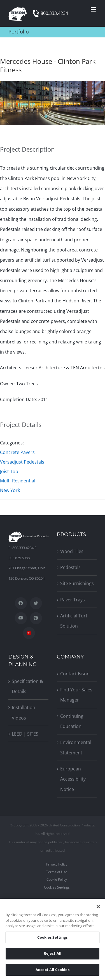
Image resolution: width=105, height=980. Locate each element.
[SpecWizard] (29, 633)
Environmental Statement (76, 747)
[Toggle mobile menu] (94, 9)
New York (10, 490)
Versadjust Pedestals (22, 462)
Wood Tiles (72, 551)
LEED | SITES (25, 734)
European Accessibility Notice (73, 779)
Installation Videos (24, 712)
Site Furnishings (77, 583)
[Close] (98, 908)
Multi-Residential (18, 481)
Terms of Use (57, 872)
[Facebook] (21, 603)
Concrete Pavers (17, 452)
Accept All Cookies (52, 971)
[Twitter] (36, 603)
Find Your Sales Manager (76, 695)
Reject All (53, 955)
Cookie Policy (57, 879)
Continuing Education (72, 721)
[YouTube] (21, 618)
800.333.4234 (54, 13)
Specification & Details (27, 686)
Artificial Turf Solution (74, 621)
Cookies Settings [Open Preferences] (57, 887)
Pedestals (70, 567)
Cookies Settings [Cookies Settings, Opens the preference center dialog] (52, 938)
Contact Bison (75, 674)
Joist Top (9, 471)
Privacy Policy (57, 864)
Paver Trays (73, 600)
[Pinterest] (36, 618)
